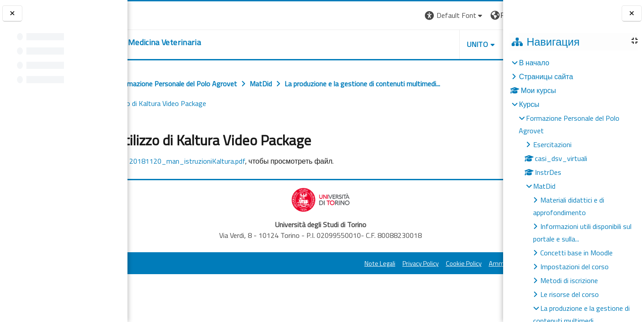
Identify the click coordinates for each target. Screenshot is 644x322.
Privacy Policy (341, 263)
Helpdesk (449, 44)
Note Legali (301, 263)
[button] (375, 15)
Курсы (529, 104)
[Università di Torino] (155, 14)
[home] (199, 42)
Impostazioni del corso (574, 267)
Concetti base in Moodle (576, 253)
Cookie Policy (385, 263)
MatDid (544, 186)
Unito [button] (398, 44)
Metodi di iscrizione (569, 280)
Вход (488, 15)
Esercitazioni (552, 144)
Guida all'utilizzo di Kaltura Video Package (375, 103)
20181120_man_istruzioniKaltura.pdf (256, 161)
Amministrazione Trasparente (451, 263)
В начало (534, 63)
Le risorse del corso (570, 294)
